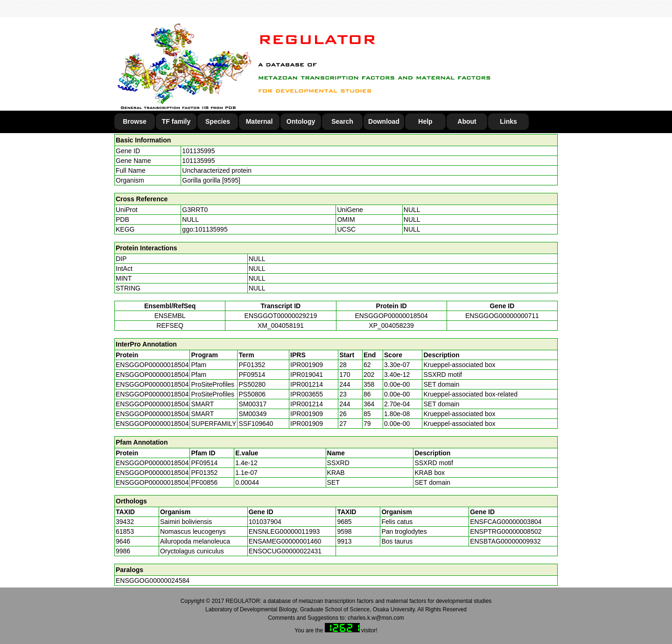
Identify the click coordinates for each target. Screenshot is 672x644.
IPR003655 (307, 394)
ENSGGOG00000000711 (502, 316)
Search (342, 121)
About (467, 121)
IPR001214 (307, 384)
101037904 (265, 522)
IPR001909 (307, 365)
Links (508, 121)
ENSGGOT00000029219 (281, 316)
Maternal (259, 121)
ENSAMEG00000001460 (285, 541)
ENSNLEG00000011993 (284, 531)
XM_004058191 (281, 326)
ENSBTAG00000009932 (505, 541)
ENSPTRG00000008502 (506, 531)
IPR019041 (307, 375)
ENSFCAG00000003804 (506, 522)
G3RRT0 (195, 210)
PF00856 (204, 482)
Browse (135, 121)
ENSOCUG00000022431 (285, 551)
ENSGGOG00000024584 (153, 580)
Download (384, 121)
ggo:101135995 (205, 229)
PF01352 (204, 473)
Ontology (301, 121)
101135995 (198, 151)
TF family (176, 121)
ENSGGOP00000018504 (391, 316)
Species (218, 121)
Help (425, 121)
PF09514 (204, 463)
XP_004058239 (391, 326)
